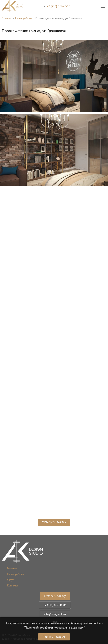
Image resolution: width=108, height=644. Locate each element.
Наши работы (23, 18)
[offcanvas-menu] (103, 6)
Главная (7, 18)
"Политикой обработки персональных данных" (54, 628)
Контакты (12, 585)
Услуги (11, 580)
